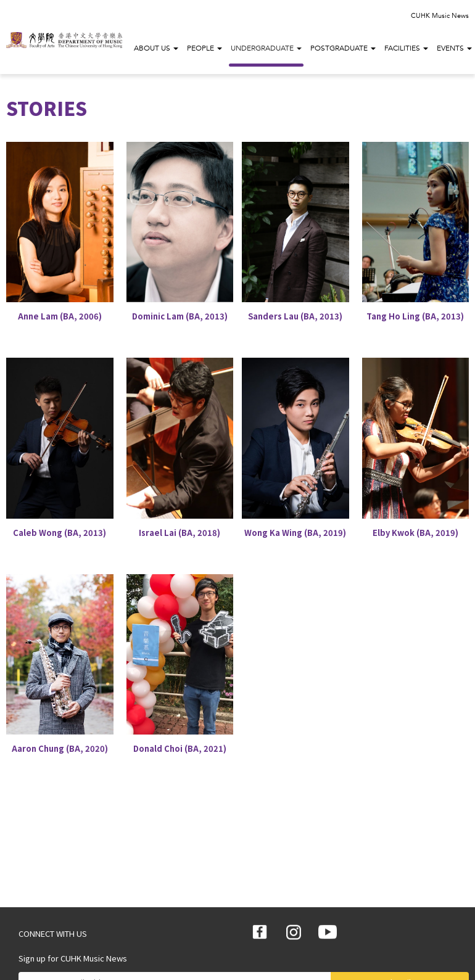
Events (454, 48)
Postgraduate (343, 48)
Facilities (406, 48)
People (204, 48)
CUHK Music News (440, 16)
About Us (156, 48)
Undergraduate (266, 48)
